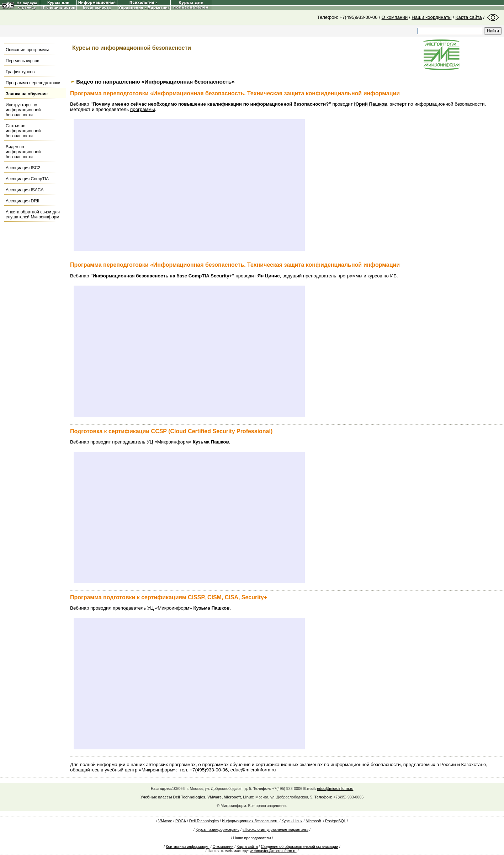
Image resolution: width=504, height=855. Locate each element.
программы (143, 109)
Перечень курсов (23, 61)
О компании (395, 17)
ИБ (393, 276)
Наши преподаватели (252, 838)
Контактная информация (187, 846)
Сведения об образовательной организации (300, 846)
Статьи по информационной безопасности (23, 131)
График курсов (20, 72)
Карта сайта (469, 17)
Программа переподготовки (33, 83)
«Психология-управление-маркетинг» (275, 829)
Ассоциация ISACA (25, 190)
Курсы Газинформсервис (217, 829)
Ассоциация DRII (22, 201)
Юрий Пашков (371, 104)
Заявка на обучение (27, 94)
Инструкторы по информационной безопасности (23, 110)
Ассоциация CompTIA (27, 179)
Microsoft (313, 821)
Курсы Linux (292, 821)
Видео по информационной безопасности (23, 152)
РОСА (181, 821)
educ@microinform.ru (253, 770)
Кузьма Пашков (211, 442)
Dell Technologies (204, 821)
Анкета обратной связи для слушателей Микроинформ (33, 214)
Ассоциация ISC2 (23, 168)
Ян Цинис (269, 276)
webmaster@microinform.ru (273, 851)
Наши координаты (431, 17)
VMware (165, 821)
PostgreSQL (335, 821)
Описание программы (27, 50)
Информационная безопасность (250, 821)
